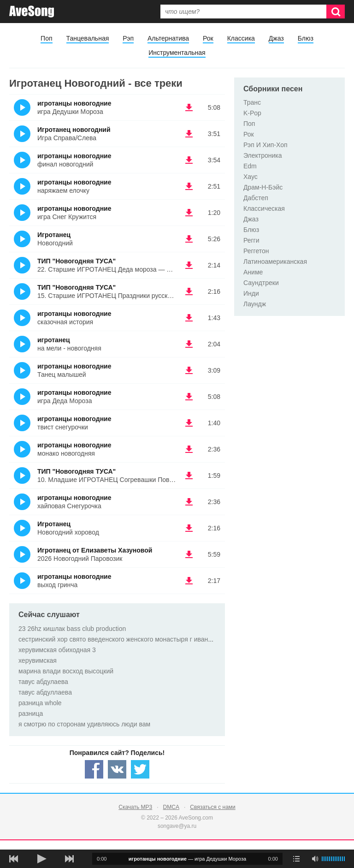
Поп (46, 38)
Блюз (306, 38)
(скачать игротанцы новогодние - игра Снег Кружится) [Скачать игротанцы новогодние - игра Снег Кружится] (189, 213)
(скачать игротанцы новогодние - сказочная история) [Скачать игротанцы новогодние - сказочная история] (189, 318)
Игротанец (54, 235)
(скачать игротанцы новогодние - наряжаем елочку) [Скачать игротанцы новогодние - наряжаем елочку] (189, 186)
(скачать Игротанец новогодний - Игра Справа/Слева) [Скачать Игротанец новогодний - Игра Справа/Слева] (189, 134)
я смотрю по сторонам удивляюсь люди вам (84, 724)
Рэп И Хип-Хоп (265, 145)
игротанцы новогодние (74, 103)
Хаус (251, 177)
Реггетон (256, 251)
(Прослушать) (22, 107)
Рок (208, 38)
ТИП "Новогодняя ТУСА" (77, 261)
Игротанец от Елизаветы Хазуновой (95, 550)
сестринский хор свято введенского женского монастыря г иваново (118, 639)
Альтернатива (168, 38)
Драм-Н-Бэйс (263, 187)
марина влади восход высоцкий (66, 671)
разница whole (40, 703)
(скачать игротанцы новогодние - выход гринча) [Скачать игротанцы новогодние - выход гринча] (189, 581)
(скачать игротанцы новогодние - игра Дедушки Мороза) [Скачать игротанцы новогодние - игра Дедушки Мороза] (189, 107)
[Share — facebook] (94, 769)
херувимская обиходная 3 (57, 650)
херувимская (38, 660)
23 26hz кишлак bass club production (72, 629)
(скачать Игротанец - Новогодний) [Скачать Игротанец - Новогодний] (189, 239)
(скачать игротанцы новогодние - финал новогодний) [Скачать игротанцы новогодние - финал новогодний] (189, 160)
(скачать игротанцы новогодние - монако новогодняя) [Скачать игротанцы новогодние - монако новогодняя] (189, 449)
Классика (241, 38)
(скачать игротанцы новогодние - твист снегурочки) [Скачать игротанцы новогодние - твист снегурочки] (189, 423)
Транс (252, 102)
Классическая (264, 208)
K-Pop (252, 113)
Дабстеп (256, 198)
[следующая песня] (69, 859)
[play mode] (296, 859)
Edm (250, 166)
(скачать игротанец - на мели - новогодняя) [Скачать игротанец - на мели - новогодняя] (189, 344)
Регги (251, 240)
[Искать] (336, 12)
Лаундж (255, 304)
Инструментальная (177, 53)
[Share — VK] (117, 769)
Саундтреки (261, 283)
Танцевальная (88, 38)
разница (31, 713)
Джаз (276, 38)
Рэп (128, 38)
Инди (251, 293)
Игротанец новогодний (74, 130)
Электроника (263, 155)
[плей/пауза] (41, 859)
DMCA (171, 807)
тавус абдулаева (43, 682)
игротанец (54, 340)
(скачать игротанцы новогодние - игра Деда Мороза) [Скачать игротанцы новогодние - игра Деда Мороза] (189, 397)
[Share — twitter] (140, 769)
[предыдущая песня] (14, 859)
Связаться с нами (212, 807)
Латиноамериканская (275, 262)
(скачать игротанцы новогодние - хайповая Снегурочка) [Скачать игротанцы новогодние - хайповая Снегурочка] (189, 502)
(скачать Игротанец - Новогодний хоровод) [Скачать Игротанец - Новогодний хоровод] (189, 528)
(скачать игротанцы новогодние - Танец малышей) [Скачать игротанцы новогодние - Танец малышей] (189, 370)
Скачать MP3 (135, 807)
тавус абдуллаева (45, 692)
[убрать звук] (315, 859)
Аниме (253, 272)
